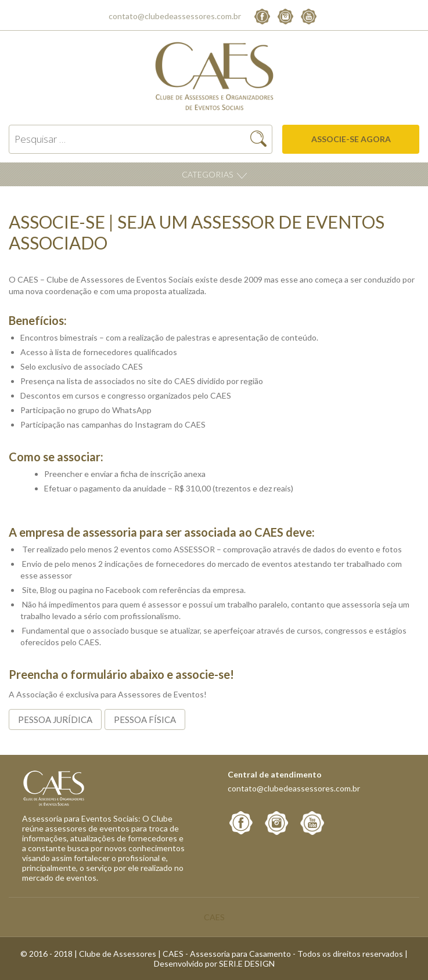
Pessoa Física (145, 719)
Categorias (208, 174)
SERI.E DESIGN (247, 963)
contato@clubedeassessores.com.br (175, 16)
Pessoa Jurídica (55, 719)
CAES (214, 917)
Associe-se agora (351, 139)
